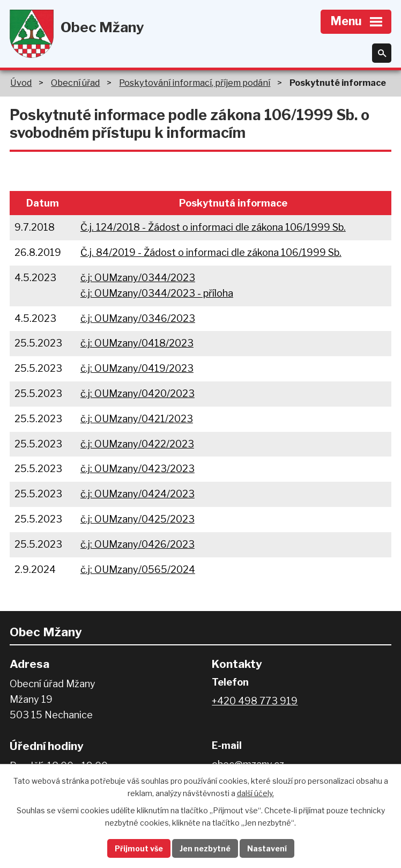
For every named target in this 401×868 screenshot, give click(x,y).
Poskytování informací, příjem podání (195, 83)
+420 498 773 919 (255, 701)
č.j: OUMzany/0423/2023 (138, 469)
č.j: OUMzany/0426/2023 (138, 544)
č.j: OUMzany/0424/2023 (138, 494)
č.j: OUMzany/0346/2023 (138, 318)
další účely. (255, 793)
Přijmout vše (139, 848)
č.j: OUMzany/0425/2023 (138, 519)
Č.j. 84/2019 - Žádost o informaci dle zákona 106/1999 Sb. (211, 252)
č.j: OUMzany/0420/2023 (138, 393)
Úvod (21, 83)
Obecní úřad (75, 83)
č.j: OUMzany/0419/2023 (137, 368)
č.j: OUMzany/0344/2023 (138, 278)
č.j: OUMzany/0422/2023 (137, 444)
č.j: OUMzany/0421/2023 (137, 419)
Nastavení (267, 848)
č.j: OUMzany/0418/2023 (137, 343)
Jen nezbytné (205, 848)
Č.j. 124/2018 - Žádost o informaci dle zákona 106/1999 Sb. (213, 227)
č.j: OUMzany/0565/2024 (138, 569)
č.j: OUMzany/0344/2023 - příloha (157, 293)
